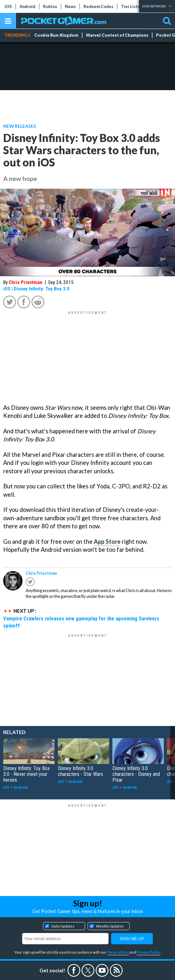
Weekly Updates (110, 926)
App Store (107, 542)
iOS (8, 6)
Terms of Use (118, 952)
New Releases (20, 126)
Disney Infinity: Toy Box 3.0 (42, 289)
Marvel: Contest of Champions (117, 35)
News (70, 6)
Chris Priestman (26, 282)
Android (27, 6)
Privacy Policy (149, 952)
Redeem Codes (98, 6)
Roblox (50, 6)
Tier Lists (130, 6)
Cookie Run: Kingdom (56, 35)
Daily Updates (63, 926)
